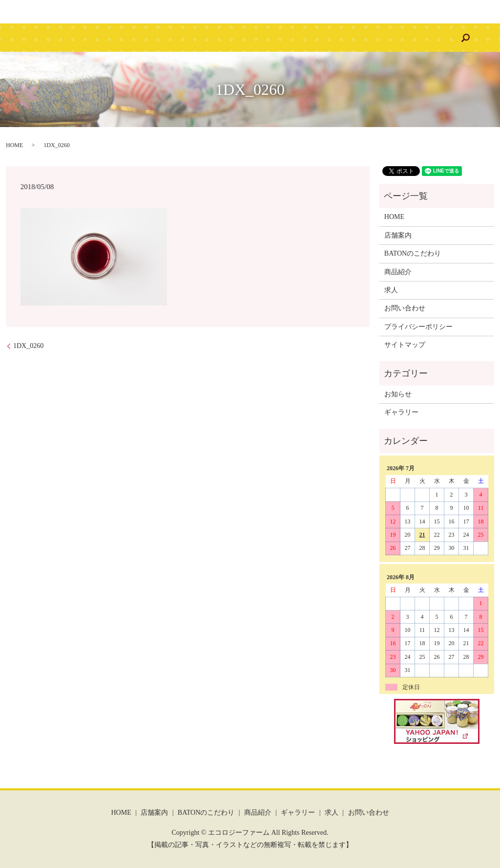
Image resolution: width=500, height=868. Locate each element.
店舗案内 (125, 38)
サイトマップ (405, 345)
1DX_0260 (28, 346)
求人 (330, 38)
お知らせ (398, 394)
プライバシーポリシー (418, 327)
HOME (85, 38)
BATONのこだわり (184, 38)
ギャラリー (290, 38)
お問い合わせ (374, 38)
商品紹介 (242, 38)
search (417, 38)
